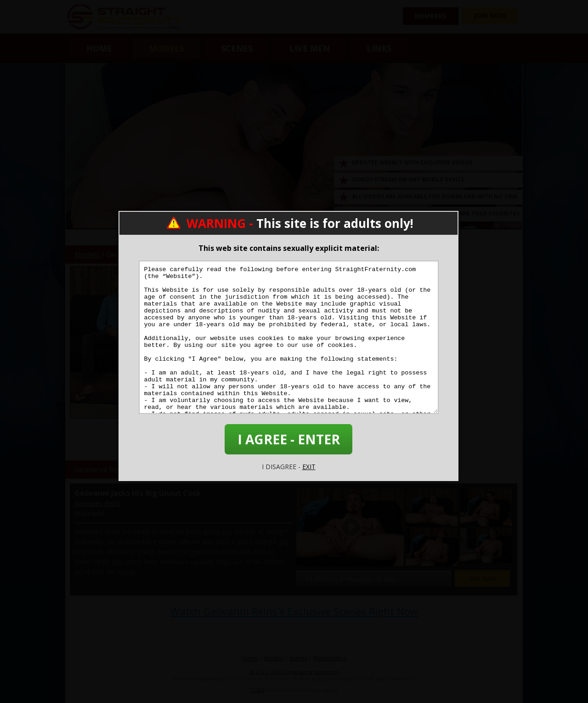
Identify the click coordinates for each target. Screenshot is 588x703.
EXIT (309, 467)
